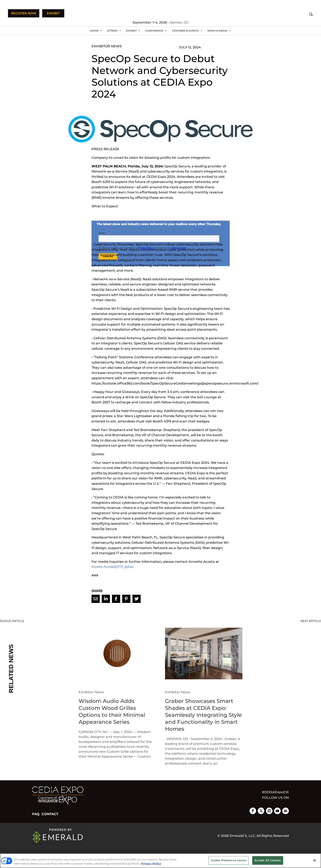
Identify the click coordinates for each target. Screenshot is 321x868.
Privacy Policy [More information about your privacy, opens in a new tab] (151, 863)
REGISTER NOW (24, 13)
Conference (154, 31)
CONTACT (50, 814)
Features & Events (185, 31)
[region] (160, 861)
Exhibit (131, 31)
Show (94, 31)
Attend (112, 31)
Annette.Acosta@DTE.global (112, 567)
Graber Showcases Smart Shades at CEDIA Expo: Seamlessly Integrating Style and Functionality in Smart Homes (203, 715)
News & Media (217, 31)
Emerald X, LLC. (243, 836)
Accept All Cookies (268, 860)
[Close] (314, 860)
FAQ (36, 814)
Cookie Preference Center (229, 860)
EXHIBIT (53, 13)
